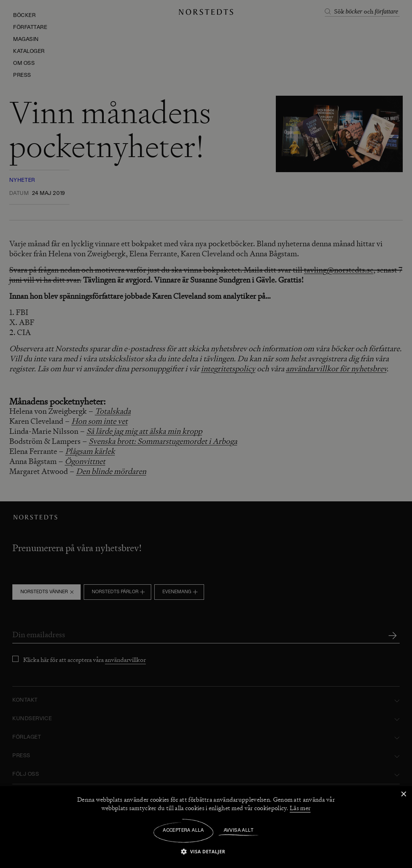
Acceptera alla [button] (183, 831)
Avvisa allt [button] (239, 831)
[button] (206, 851)
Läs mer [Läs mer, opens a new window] (300, 808)
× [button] (403, 794)
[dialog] (206, 434)
